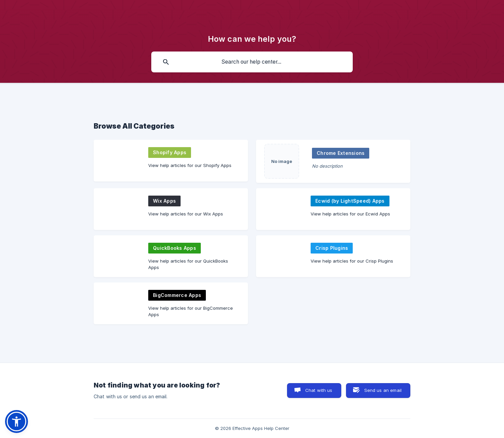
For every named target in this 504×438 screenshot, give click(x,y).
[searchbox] (252, 62)
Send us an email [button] (383, 390)
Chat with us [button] (319, 390)
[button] (17, 422)
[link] (171, 161)
